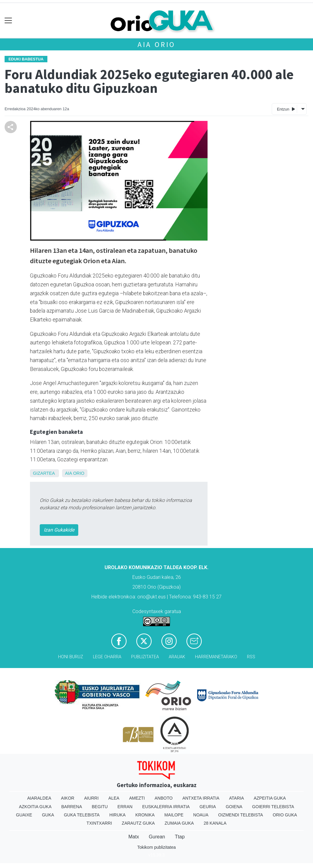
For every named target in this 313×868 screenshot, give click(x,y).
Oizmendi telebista (241, 815)
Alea (114, 798)
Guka (48, 815)
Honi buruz (71, 657)
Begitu (100, 807)
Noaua (201, 815)
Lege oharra (107, 657)
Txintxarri (99, 823)
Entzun (286, 109)
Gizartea (44, 473)
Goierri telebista (273, 807)
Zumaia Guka (179, 823)
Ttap (180, 837)
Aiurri (91, 798)
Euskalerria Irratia (166, 807)
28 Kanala (215, 823)
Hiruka (118, 815)
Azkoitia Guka (35, 807)
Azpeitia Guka (270, 798)
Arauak (177, 657)
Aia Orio (156, 44)
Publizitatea (145, 657)
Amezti (137, 798)
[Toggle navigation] (8, 21)
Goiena (234, 807)
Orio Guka (285, 815)
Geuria (208, 807)
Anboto (164, 798)
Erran (125, 807)
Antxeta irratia (201, 798)
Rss (251, 657)
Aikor (68, 798)
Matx (134, 837)
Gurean (157, 837)
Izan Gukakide (59, 530)
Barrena (72, 807)
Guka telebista (82, 815)
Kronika (145, 815)
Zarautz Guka (138, 823)
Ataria (236, 798)
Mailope (174, 815)
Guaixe (24, 815)
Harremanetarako (216, 657)
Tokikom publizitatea (156, 847)
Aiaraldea (39, 798)
